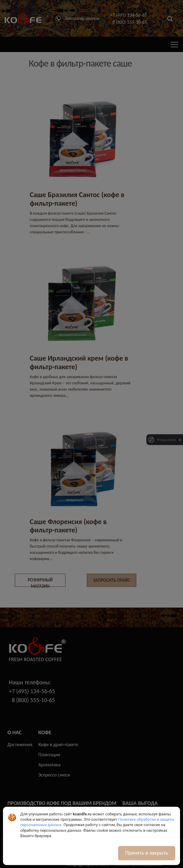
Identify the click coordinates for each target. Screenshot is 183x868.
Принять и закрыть (147, 853)
